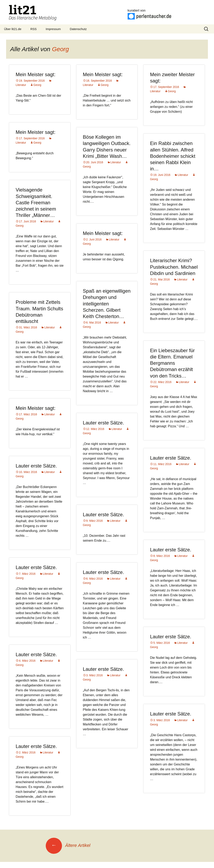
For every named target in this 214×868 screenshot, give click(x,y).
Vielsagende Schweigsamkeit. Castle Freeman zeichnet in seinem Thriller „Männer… (36, 202)
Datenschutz (78, 29)
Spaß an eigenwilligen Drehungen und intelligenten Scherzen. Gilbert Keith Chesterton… (107, 304)
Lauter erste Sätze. (104, 423)
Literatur (116, 162)
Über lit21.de (13, 29)
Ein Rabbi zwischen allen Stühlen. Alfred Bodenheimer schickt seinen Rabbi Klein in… (173, 156)
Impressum (53, 29)
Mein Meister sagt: (36, 74)
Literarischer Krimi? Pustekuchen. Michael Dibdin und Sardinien (174, 267)
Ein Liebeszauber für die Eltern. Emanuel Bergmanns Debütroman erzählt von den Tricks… (172, 363)
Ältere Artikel (68, 845)
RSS (34, 29)
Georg (60, 49)
